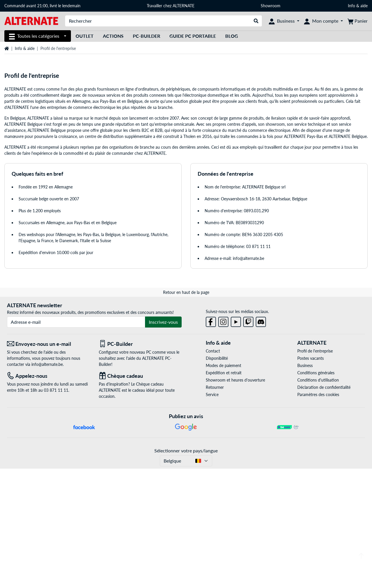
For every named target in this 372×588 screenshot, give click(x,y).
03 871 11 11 (258, 366)
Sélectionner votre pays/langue (186, 570)
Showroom (271, 6)
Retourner (215, 507)
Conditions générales (316, 492)
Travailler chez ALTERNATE (171, 6)
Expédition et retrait (224, 492)
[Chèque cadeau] (140, 496)
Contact (213, 471)
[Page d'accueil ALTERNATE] (31, 20)
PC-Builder (146, 36)
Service (212, 514)
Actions (113, 36)
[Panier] (358, 21)
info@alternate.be (248, 378)
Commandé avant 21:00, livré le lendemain (42, 6)
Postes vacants (311, 478)
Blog (232, 36)
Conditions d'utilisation (318, 500)
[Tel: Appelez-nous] (49, 496)
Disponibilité (217, 478)
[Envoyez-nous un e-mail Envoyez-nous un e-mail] (49, 464)
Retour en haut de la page (186, 412)
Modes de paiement (223, 485)
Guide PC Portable (193, 36)
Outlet (85, 36)
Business (305, 485)
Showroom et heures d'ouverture (235, 500)
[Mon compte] (323, 21)
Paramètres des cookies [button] (318, 514)
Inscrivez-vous (163, 442)
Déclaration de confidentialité (324, 507)
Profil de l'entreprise (315, 471)
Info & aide (358, 6)
